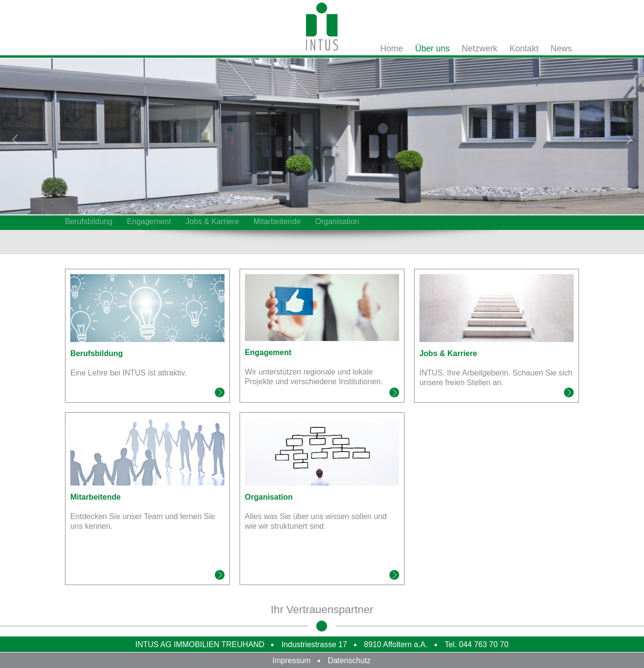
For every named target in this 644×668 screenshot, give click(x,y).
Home (392, 49)
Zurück (15, 138)
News (561, 49)
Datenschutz (349, 660)
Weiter (629, 138)
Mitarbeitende (277, 221)
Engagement (149, 221)
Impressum (292, 660)
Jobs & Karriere (212, 221)
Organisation (337, 221)
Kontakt (524, 49)
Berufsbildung (89, 221)
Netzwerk (479, 49)
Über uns (432, 49)
